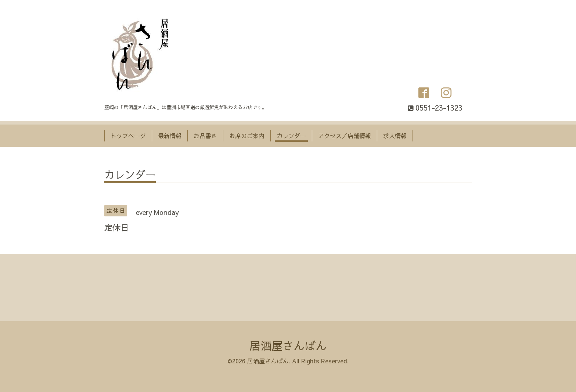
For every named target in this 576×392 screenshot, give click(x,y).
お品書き (205, 136)
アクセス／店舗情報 (345, 136)
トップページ (128, 136)
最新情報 (170, 136)
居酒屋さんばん (288, 346)
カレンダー (291, 136)
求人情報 (395, 136)
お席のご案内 (247, 136)
